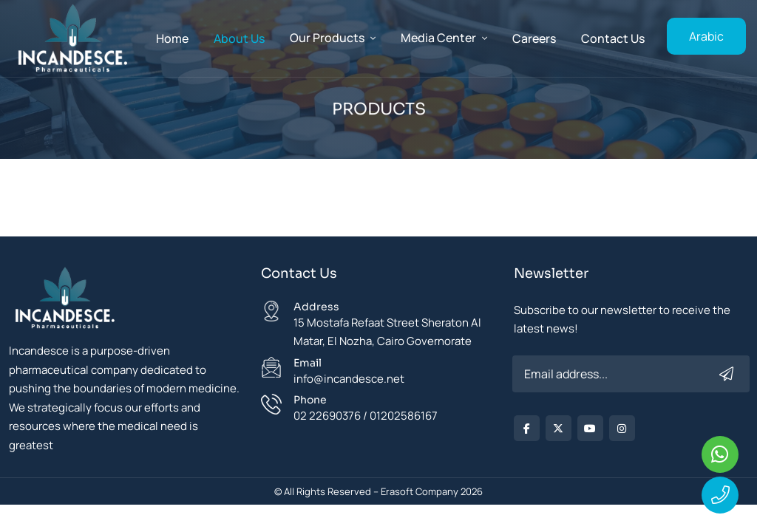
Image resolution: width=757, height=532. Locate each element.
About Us (239, 38)
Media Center (438, 38)
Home (172, 38)
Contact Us (613, 38)
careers (534, 38)
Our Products (327, 38)
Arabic (706, 36)
